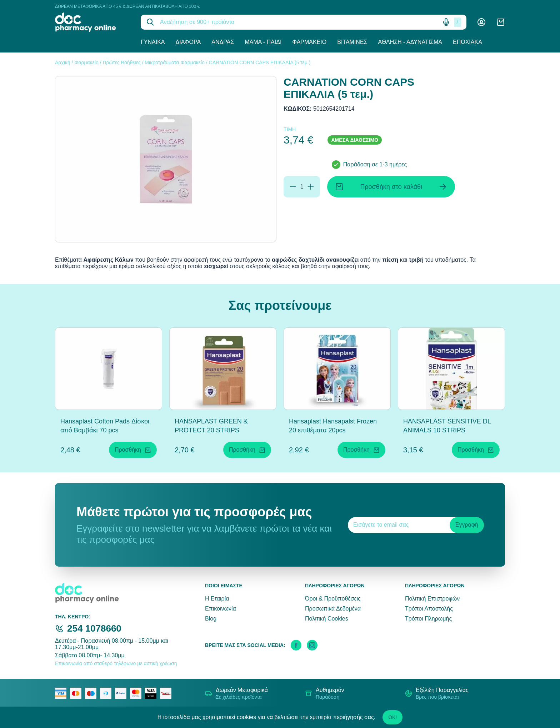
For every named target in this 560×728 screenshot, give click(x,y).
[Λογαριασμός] (481, 22)
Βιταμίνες (352, 42)
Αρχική (63, 62)
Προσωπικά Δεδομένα (333, 609)
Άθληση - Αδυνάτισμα (410, 42)
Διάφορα (188, 42)
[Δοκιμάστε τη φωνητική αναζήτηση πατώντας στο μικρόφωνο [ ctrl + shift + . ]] (446, 22)
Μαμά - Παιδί (263, 42)
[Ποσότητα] (302, 187)
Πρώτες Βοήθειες (121, 62)
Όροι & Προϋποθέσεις (333, 599)
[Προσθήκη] (311, 187)
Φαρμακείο (309, 42)
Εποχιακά (467, 42)
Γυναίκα (153, 42)
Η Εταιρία (217, 599)
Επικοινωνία (221, 609)
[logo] (92, 22)
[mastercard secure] (137, 693)
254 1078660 (94, 628)
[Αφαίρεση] (293, 187)
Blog (211, 619)
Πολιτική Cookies (327, 619)
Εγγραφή (467, 525)
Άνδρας (223, 42)
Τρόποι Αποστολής (429, 609)
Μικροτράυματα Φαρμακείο (175, 62)
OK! (392, 717)
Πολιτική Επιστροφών (432, 599)
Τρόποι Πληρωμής (428, 619)
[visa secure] (152, 693)
